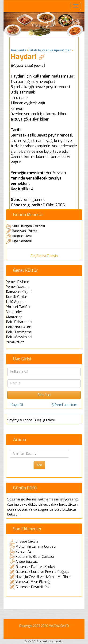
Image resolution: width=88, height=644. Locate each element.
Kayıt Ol (17, 405)
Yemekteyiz (15, 342)
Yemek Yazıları (17, 287)
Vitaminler (14, 312)
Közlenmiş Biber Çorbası (35, 557)
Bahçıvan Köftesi (25, 231)
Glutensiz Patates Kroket (35, 567)
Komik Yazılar (17, 297)
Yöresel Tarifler (18, 307)
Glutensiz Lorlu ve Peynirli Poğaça (42, 572)
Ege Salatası (22, 241)
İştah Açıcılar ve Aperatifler (50, 50)
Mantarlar (14, 317)
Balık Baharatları (19, 322)
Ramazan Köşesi (19, 292)
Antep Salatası (27, 562)
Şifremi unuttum (64, 405)
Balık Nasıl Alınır (19, 327)
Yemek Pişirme (18, 282)
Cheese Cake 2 (27, 541)
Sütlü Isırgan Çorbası (28, 226)
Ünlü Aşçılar (15, 302)
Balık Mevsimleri (19, 337)
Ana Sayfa (19, 50)
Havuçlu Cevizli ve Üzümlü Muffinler (44, 577)
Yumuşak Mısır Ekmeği (33, 582)
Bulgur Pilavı (22, 236)
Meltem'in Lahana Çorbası (36, 546)
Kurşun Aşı (24, 551)
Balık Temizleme (19, 332)
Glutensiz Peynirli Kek (32, 587)
